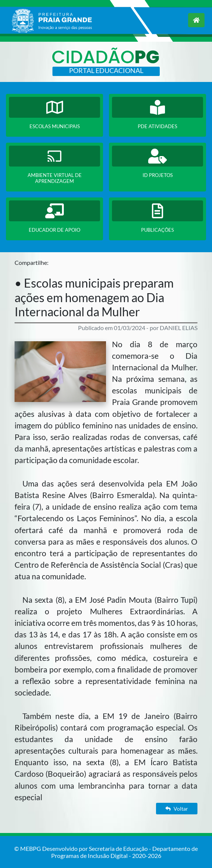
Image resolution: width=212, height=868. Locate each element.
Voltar (177, 809)
